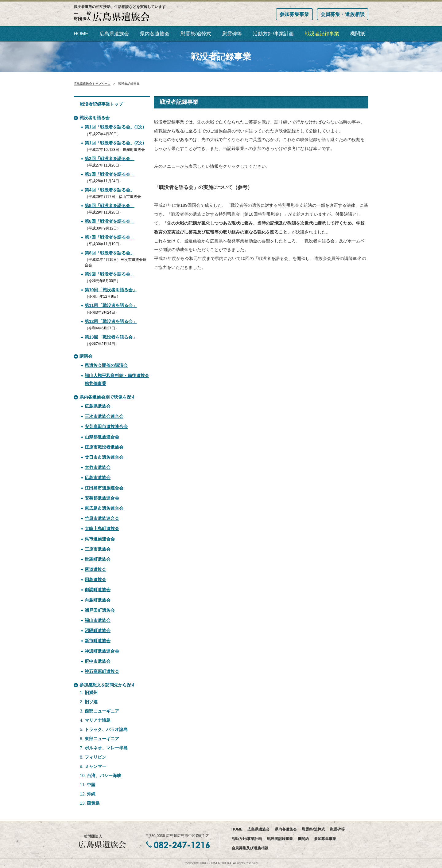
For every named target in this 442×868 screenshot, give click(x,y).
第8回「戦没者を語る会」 (110, 253)
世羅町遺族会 (98, 559)
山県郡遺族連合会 (102, 437)
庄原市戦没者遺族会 (104, 447)
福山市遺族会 (98, 620)
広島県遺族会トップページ (92, 84)
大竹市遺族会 (98, 467)
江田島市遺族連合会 (104, 488)
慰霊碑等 (232, 34)
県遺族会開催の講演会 (106, 365)
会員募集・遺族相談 (343, 14)
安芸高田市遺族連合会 (106, 426)
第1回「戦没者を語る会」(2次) (114, 143)
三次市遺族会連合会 (104, 416)
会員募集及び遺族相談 (250, 848)
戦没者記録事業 (322, 34)
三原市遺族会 (98, 549)
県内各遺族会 (155, 34)
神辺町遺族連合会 (102, 651)
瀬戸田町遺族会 (100, 610)
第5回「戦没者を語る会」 (110, 206)
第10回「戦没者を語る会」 (111, 290)
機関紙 (358, 34)
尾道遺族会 (95, 569)
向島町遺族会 (98, 600)
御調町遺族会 (98, 590)
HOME (81, 34)
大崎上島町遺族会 (102, 528)
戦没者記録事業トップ (101, 104)
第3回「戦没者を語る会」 (110, 174)
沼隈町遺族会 (98, 630)
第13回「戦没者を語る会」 (111, 337)
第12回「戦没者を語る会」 (111, 321)
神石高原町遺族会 (102, 671)
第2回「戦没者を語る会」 (110, 159)
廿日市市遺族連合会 (104, 457)
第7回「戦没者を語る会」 (110, 237)
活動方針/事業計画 (273, 34)
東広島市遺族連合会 (104, 508)
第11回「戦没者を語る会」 (111, 305)
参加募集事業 (294, 14)
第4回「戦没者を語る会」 (110, 190)
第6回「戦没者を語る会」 (110, 221)
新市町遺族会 (98, 641)
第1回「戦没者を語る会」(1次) (114, 127)
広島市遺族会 (98, 477)
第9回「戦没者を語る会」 (110, 274)
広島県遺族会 (114, 34)
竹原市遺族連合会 (102, 518)
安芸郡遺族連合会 (102, 498)
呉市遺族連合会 (100, 539)
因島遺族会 (95, 579)
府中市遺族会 (98, 661)
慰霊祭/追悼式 (196, 34)
